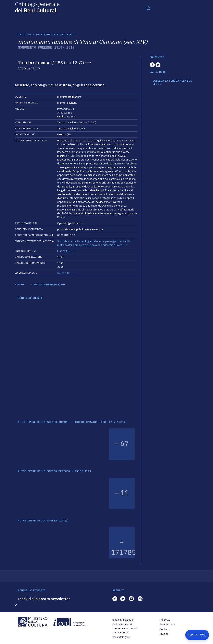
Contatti (164, 629)
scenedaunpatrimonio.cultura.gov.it (125, 630)
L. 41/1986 (64, 251)
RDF (17, 285)
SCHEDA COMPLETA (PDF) (46, 285)
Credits (164, 634)
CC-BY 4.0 (63, 273)
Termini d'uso (168, 624)
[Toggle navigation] (149, 8)
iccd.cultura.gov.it (123, 620)
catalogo (24, 35)
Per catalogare (121, 637)
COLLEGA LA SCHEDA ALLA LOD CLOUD (172, 82)
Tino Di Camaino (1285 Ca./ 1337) (51, 63)
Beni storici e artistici (55, 35)
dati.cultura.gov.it (123, 624)
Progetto (165, 620)
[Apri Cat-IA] (197, 635)
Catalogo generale (37, 7)
